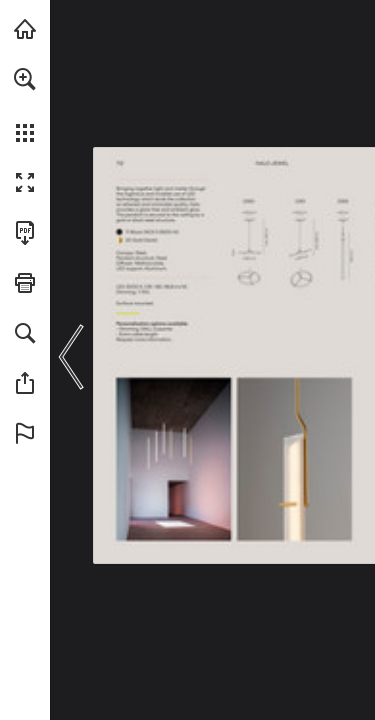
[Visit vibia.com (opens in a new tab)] (25, 29)
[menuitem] (25, 105)
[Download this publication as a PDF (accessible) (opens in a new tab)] (25, 233)
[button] (25, 79)
